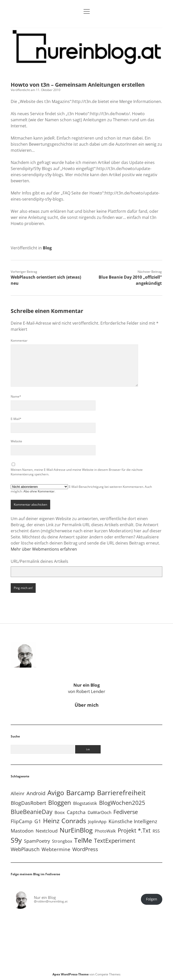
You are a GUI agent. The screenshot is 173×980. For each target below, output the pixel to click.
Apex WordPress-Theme (71, 974)
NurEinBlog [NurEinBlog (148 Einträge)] (76, 830)
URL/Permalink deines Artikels (39, 561)
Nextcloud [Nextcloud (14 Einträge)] (47, 831)
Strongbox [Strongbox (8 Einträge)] (62, 841)
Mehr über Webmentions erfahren (44, 549)
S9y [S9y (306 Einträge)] (16, 840)
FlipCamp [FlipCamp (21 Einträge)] (22, 821)
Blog (47, 248)
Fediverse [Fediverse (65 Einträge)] (126, 812)
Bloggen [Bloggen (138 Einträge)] (60, 802)
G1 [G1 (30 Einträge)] (38, 821)
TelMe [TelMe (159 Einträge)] (83, 840)
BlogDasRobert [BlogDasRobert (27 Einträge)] (28, 803)
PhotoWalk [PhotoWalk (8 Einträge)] (105, 831)
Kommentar (19, 341)
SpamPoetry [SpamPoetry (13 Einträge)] (37, 841)
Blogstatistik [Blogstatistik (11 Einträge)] (85, 803)
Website (16, 441)
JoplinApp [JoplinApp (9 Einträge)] (97, 821)
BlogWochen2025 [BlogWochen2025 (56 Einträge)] (122, 803)
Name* (16, 396)
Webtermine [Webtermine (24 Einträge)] (56, 849)
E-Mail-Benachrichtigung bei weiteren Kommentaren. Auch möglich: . (81, 489)
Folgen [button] (152, 899)
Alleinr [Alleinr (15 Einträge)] (18, 793)
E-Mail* (16, 419)
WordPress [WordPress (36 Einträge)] (85, 849)
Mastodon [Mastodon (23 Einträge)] (22, 831)
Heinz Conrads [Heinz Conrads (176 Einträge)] (65, 821)
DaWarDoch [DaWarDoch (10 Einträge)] (99, 812)
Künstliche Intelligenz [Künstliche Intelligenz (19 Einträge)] (133, 821)
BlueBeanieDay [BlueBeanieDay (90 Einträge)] (32, 812)
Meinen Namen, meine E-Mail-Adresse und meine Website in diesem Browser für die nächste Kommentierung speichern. (77, 472)
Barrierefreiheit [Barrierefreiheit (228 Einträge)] (121, 793)
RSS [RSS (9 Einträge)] (156, 831)
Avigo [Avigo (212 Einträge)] (56, 793)
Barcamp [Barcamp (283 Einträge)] (81, 793)
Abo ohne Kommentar (39, 491)
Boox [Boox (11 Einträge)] (60, 812)
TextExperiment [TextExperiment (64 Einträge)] (115, 840)
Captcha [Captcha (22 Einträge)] (76, 812)
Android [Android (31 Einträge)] (36, 793)
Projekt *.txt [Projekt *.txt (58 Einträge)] (134, 830)
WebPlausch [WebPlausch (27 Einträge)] (25, 849)
